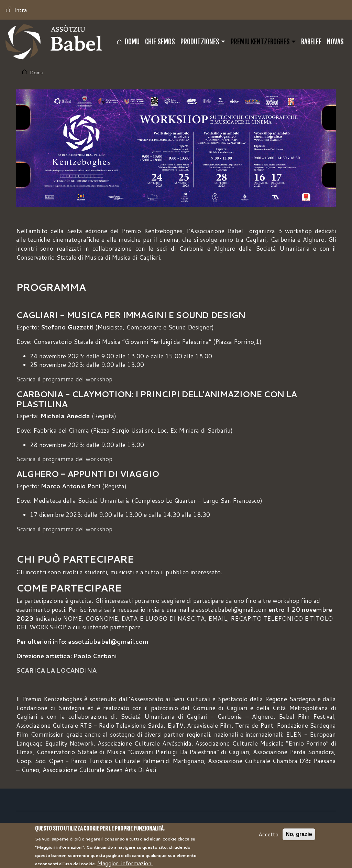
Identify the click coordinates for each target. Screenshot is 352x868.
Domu (132, 42)
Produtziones (200, 42)
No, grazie (299, 838)
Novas (335, 42)
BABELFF (311, 42)
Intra (20, 10)
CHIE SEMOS (160, 42)
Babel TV (54, 42)
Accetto (268, 838)
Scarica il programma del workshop (64, 379)
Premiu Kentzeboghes (260, 42)
